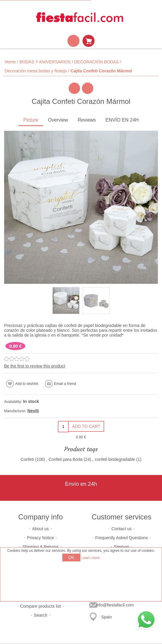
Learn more (90, 558)
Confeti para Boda (65, 459)
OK (71, 558)
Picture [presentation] (31, 120)
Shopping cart (89, 41)
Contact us (122, 529)
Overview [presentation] (58, 120)
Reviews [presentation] (87, 120)
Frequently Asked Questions (122, 538)
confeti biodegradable (115, 459)
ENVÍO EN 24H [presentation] (122, 120)
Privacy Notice (40, 538)
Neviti (33, 411)
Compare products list (40, 606)
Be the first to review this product (34, 366)
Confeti (27, 459)
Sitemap (122, 547)
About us (40, 529)
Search (40, 615)
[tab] (31, 121)
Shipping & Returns (40, 547)
